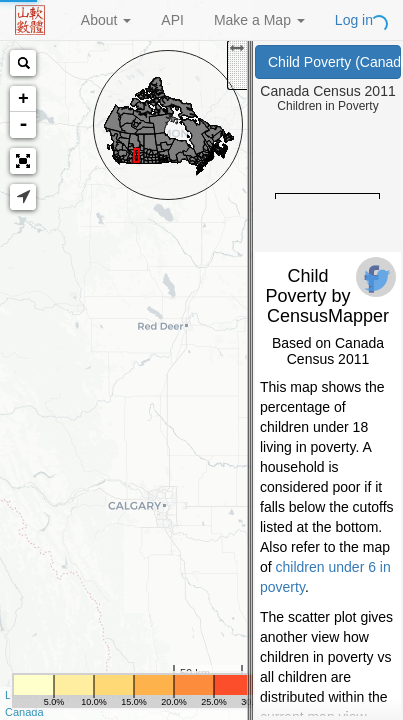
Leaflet (21, 695)
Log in (354, 20)
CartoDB (171, 695)
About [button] (106, 20)
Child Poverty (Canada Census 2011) (334, 62)
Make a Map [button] (259, 20)
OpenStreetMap (97, 695)
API (172, 20)
